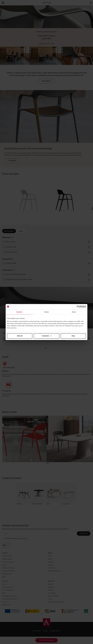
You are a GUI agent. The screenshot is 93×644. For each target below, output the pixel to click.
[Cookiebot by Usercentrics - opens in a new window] (78, 307)
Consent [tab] (19, 312)
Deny (73, 336)
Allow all (20, 336)
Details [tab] (46, 312)
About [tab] (74, 312)
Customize (47, 336)
